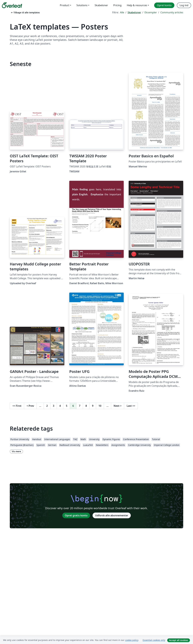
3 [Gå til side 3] (54, 406)
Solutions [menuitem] (82, 5)
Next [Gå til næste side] (118, 406)
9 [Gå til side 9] (93, 406)
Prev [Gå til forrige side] (30, 406)
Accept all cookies (179, 640)
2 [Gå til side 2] (47, 406)
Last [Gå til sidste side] (131, 406)
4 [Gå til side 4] (60, 406)
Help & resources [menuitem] (137, 5)
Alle (122, 12)
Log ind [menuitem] (184, 5)
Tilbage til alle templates (25, 13)
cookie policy (132, 640)
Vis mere (16, 451)
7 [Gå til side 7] (80, 406)
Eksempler (151, 12)
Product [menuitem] (65, 5)
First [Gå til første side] (17, 406)
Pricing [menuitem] (117, 5)
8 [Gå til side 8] (86, 406)
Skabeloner (134, 12)
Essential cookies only (154, 640)
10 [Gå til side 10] (100, 406)
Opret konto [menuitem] (164, 5)
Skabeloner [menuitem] (101, 5)
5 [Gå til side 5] (67, 406)
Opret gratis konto (76, 515)
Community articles (172, 12)
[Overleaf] (12, 5)
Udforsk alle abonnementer (112, 515)
